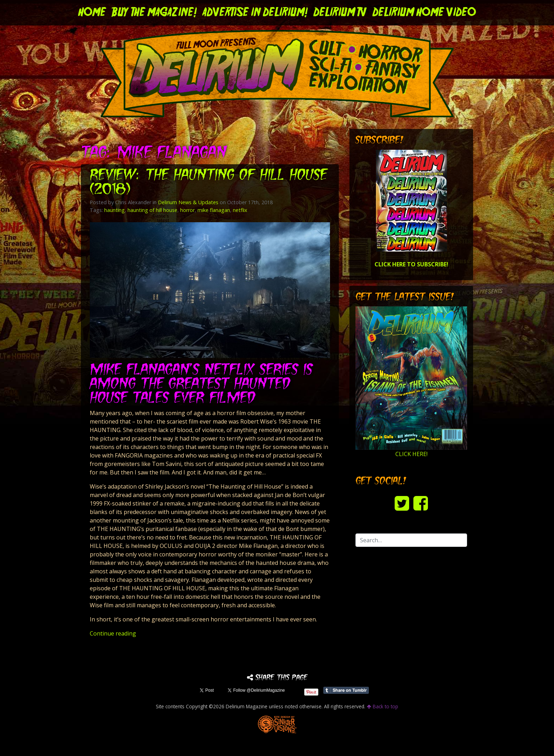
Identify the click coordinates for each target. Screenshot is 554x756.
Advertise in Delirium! (255, 13)
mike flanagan (214, 210)
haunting (114, 210)
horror (187, 210)
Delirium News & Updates (188, 202)
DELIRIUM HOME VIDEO (424, 13)
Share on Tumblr (346, 690)
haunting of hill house (152, 210)
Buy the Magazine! (154, 13)
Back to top (382, 706)
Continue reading (113, 633)
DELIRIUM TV (340, 13)
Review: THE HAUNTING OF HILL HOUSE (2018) (208, 183)
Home (92, 13)
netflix (240, 210)
